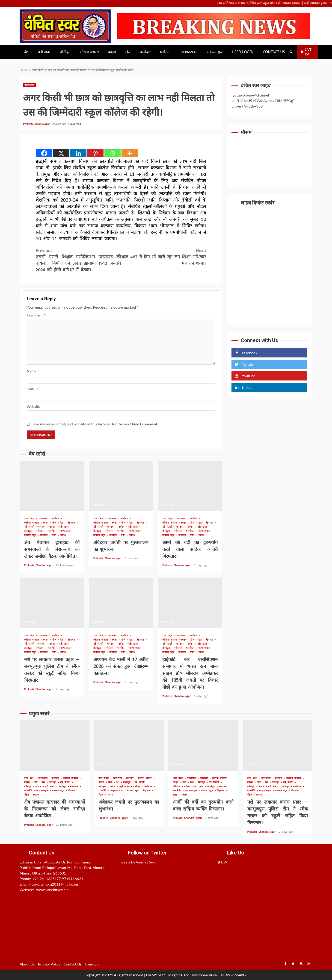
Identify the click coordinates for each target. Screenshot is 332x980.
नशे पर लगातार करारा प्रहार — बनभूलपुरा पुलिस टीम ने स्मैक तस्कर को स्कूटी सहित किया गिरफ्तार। (52, 603)
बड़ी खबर (44, 52)
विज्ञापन (45, 535)
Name (33, 371)
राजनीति (52, 531)
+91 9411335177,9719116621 (58, 879)
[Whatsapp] (113, 153)
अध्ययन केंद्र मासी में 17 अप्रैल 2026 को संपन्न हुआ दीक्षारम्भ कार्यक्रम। (121, 603)
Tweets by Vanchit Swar (138, 862)
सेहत (55, 535)
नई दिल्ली (30, 527)
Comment (36, 315)
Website (33, 406)
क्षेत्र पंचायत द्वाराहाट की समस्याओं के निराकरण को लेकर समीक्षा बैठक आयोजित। (52, 486)
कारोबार (145, 52)
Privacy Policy (49, 964)
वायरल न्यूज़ (215, 52)
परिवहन (43, 527)
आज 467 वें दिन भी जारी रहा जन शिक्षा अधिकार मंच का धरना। (164, 257)
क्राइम (112, 52)
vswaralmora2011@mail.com (55, 884)
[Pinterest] (95, 153)
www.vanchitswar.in (52, 890)
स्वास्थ (63, 535)
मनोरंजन (166, 52)
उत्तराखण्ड (29, 85)
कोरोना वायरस (89, 52)
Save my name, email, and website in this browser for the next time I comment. (95, 424)
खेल (128, 52)
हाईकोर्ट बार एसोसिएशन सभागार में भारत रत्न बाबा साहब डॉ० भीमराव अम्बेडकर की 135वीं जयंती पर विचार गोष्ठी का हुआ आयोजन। (190, 603)
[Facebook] (44, 153)
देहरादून (72, 523)
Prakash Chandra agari (37, 124)
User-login (243, 52)
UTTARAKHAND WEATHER (270, 156)
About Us (27, 964)
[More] (130, 153)
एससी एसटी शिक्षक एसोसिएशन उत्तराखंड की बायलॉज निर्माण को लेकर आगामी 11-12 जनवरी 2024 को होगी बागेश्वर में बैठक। (78, 260)
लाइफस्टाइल (189, 52)
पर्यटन (53, 527)
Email (32, 389)
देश (26, 52)
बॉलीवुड (65, 52)
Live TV (306, 52)
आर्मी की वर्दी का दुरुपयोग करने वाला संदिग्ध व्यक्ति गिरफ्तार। (190, 486)
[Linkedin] (78, 153)
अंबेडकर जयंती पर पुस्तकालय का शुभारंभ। (121, 486)
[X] (61, 153)
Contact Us (274, 52)
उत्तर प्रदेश (30, 519)
